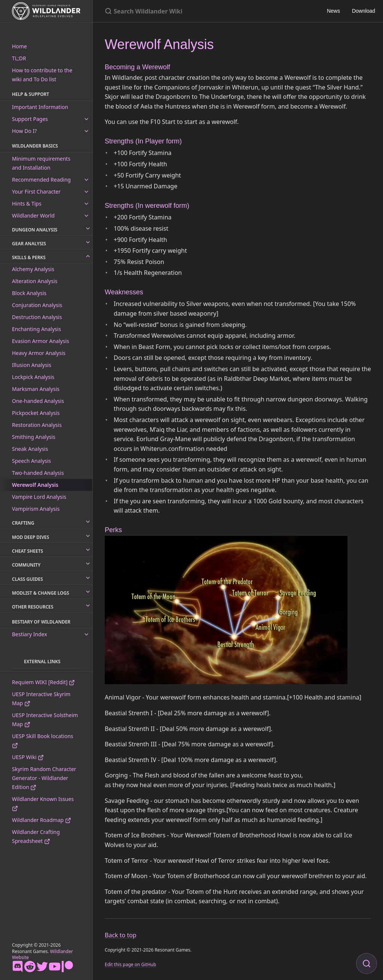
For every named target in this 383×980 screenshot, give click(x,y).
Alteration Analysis (35, 281)
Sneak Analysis (30, 449)
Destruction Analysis (37, 317)
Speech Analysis (31, 461)
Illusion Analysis (32, 365)
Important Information (40, 107)
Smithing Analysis (34, 437)
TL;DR (19, 58)
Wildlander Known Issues (43, 803)
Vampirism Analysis (36, 509)
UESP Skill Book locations (43, 741)
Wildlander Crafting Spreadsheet (36, 836)
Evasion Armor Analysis (41, 341)
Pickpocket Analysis (36, 413)
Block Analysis (29, 293)
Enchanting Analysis (36, 329)
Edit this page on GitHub (130, 964)
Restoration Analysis (37, 425)
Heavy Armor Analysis (39, 353)
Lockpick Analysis (33, 377)
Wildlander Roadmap (42, 820)
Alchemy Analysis (33, 269)
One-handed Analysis (38, 401)
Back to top (121, 935)
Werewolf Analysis (35, 485)
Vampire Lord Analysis (39, 497)
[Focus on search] (367, 964)
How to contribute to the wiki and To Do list (42, 75)
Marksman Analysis (36, 389)
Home (19, 46)
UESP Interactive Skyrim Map (41, 699)
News (333, 11)
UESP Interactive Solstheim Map (45, 720)
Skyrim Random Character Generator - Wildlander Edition (44, 778)
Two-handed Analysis (38, 473)
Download (364, 11)
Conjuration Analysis (37, 305)
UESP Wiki (28, 757)
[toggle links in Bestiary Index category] (86, 634)
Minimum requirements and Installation (41, 163)
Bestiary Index (30, 634)
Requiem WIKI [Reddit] (43, 682)
